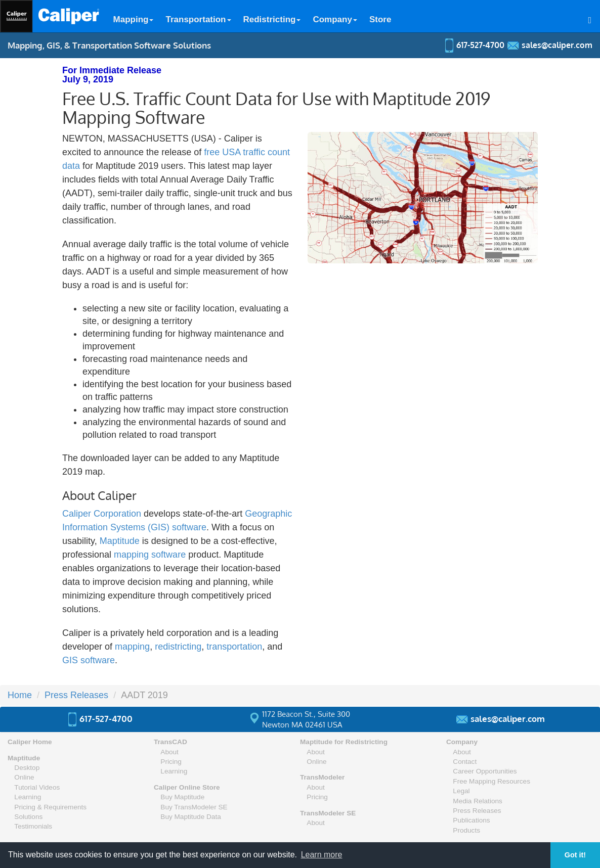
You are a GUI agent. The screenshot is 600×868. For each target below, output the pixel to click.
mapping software (150, 555)
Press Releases (76, 695)
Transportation (198, 19)
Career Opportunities (485, 771)
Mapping (134, 19)
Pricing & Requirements (50, 807)
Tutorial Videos (37, 787)
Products (466, 830)
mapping (132, 647)
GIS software (89, 660)
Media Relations (477, 801)
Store (380, 19)
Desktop (27, 768)
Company (335, 19)
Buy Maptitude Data (190, 817)
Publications (471, 820)
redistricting (178, 647)
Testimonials (33, 826)
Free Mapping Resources (491, 781)
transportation (234, 647)
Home (20, 695)
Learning (28, 797)
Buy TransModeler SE (194, 807)
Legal (461, 791)
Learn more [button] (322, 855)
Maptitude (120, 541)
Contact (465, 762)
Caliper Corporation (102, 514)
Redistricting (272, 19)
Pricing (171, 762)
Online (24, 777)
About (169, 752)
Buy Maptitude (182, 797)
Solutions (28, 817)
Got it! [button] (575, 855)
